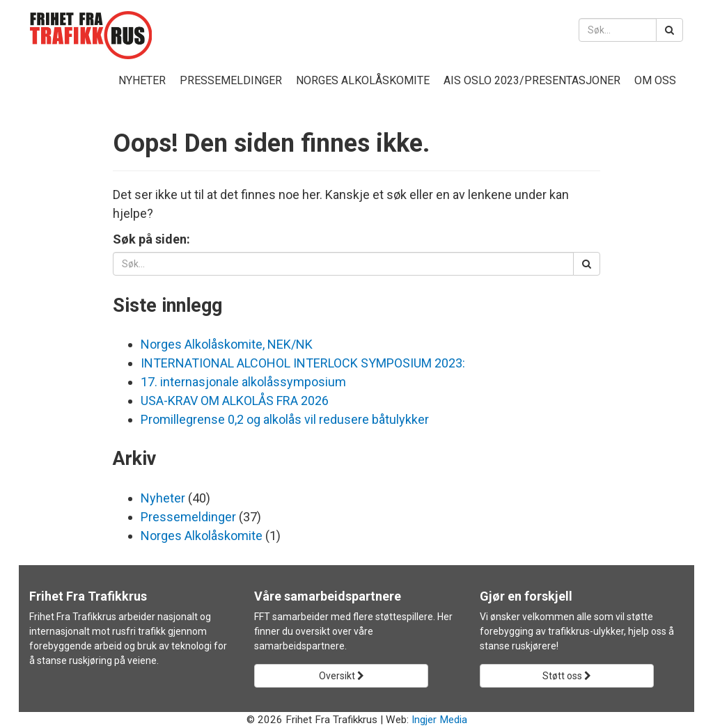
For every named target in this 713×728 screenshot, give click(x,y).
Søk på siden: (151, 239)
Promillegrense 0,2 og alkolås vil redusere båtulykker (285, 419)
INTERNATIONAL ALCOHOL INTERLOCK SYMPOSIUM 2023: (303, 363)
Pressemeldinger (231, 80)
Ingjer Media (439, 720)
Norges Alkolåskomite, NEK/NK (227, 344)
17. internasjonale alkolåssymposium (243, 382)
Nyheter (142, 80)
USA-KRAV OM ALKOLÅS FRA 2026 (235, 401)
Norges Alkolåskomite (363, 80)
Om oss (655, 80)
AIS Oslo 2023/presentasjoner (532, 80)
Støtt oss (567, 676)
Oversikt (342, 676)
